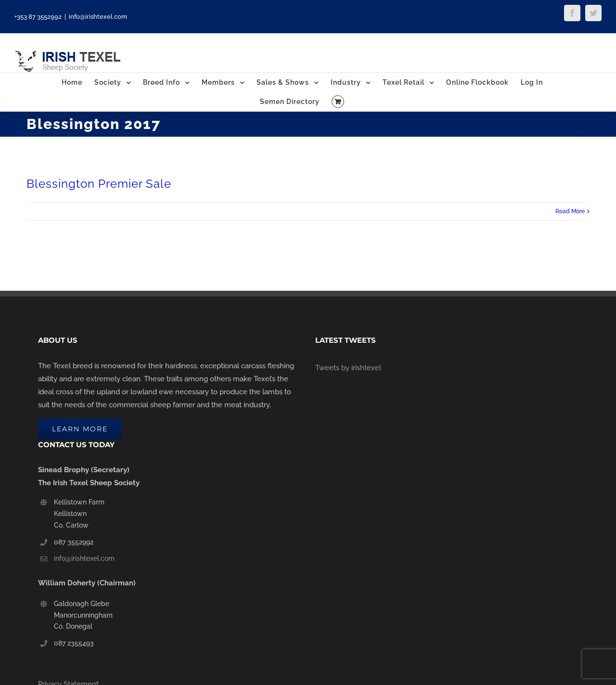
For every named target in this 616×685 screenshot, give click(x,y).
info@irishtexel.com (98, 17)
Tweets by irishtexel (348, 368)
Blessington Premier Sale (99, 184)
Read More (570, 211)
